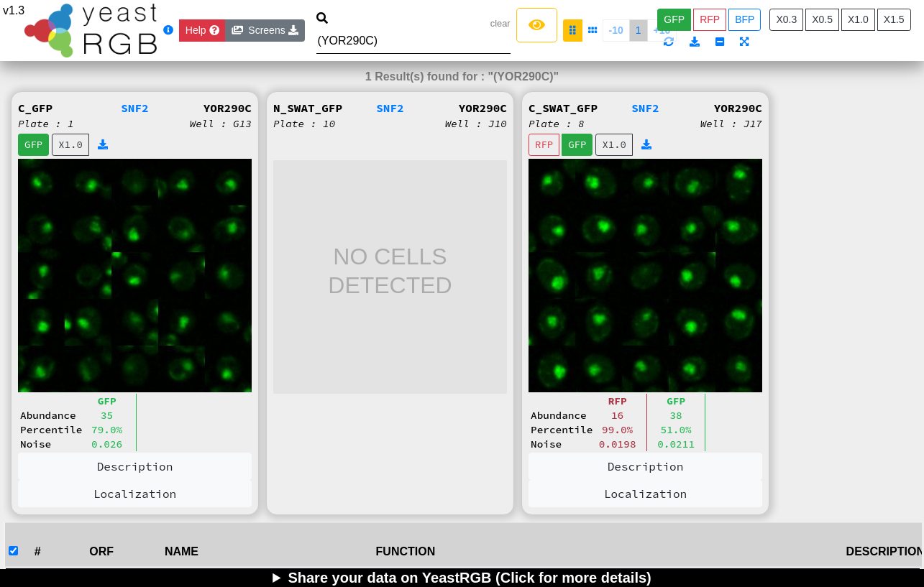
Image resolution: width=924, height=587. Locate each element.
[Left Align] (537, 25)
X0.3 (786, 19)
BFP (745, 19)
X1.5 (894, 19)
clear (500, 23)
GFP (674, 19)
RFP (710, 19)
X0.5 (822, 19)
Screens (265, 30)
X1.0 (858, 19)
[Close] (202, 31)
